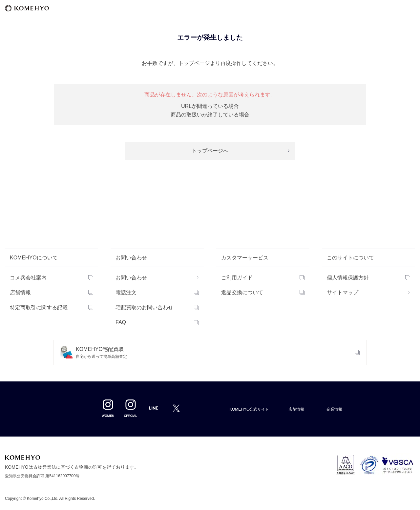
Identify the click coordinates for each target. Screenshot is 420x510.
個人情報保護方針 (348, 278)
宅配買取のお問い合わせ (144, 307)
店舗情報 (20, 292)
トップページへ (210, 151)
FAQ (121, 322)
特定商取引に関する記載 (39, 307)
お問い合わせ (131, 278)
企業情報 (334, 409)
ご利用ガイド (237, 278)
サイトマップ (343, 292)
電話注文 (126, 292)
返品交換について (242, 292)
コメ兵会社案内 (28, 278)
